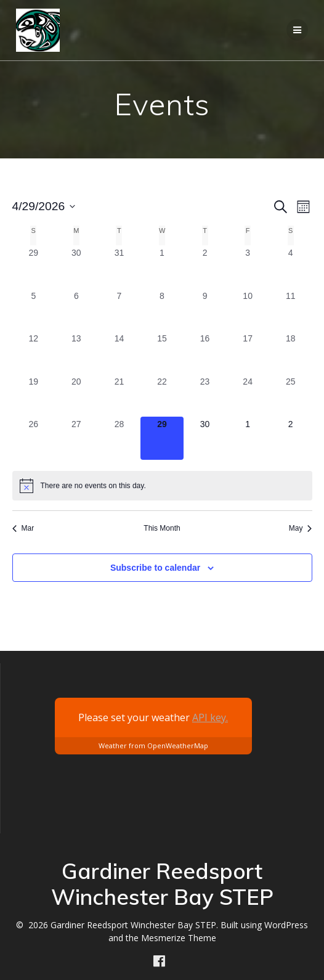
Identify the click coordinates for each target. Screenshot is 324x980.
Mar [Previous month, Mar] (23, 528)
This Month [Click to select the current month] (162, 528)
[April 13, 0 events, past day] (76, 353)
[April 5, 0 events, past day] (34, 310)
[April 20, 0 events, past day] (76, 396)
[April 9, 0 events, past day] (205, 310)
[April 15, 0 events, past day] (162, 353)
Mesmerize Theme (179, 938)
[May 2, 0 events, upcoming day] (291, 438)
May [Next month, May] (301, 528)
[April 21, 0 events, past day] (119, 396)
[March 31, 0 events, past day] (119, 267)
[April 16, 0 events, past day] (205, 353)
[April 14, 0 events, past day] (119, 353)
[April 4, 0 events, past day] (291, 267)
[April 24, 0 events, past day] (248, 396)
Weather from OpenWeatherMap (153, 745)
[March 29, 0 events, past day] (34, 267)
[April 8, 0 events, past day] (162, 310)
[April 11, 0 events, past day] (291, 310)
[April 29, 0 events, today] (162, 438)
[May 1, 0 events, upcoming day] (248, 438)
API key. (210, 717)
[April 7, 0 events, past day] (119, 310)
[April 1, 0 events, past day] (162, 267)
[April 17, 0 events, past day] (248, 353)
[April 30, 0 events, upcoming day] (205, 438)
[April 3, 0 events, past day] (248, 267)
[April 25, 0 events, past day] (291, 396)
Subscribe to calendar (155, 568)
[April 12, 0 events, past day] (34, 353)
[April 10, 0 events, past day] (248, 310)
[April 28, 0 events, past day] (119, 438)
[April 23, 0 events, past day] (205, 396)
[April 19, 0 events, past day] (34, 396)
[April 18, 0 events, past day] (291, 353)
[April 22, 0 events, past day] (162, 396)
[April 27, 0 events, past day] (76, 438)
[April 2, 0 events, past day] (205, 267)
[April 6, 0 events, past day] (76, 310)
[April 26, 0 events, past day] (34, 438)
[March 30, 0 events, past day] (76, 267)
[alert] (162, 486)
